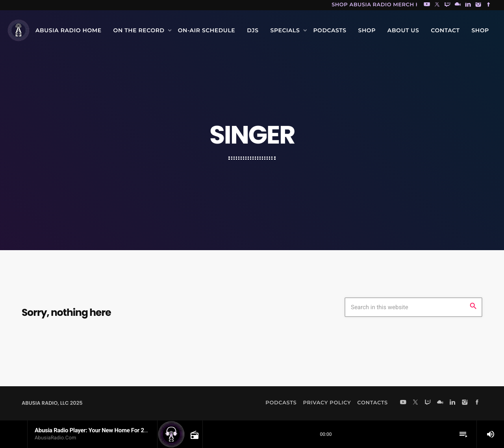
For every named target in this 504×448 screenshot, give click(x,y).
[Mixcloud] (458, 5)
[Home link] (19, 30)
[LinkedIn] (468, 5)
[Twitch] (447, 5)
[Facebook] (489, 5)
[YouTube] (427, 5)
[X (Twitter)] (437, 5)
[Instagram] (478, 5)
